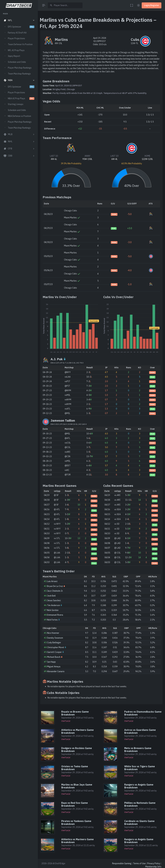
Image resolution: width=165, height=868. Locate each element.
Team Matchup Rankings (19, 74)
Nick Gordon (53, 610)
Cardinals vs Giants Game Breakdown (139, 822)
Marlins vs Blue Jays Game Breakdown (77, 786)
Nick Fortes (52, 620)
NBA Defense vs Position (19, 116)
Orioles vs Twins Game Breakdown (75, 768)
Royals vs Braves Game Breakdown (75, 713)
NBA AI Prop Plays (21, 98)
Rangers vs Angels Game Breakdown (139, 786)
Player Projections (16, 38)
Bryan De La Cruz (55, 586)
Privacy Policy (154, 863)
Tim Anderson (54, 605)
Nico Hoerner (53, 633)
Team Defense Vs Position (20, 44)
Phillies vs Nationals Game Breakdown (140, 804)
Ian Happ (51, 662)
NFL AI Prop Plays (16, 50)
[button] (19, 20)
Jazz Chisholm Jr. (55, 591)
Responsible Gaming (122, 863)
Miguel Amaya (54, 667)
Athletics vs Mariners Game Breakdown (78, 731)
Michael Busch (54, 657)
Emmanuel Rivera (55, 615)
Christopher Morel (56, 647)
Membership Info (153, 867)
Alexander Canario (56, 671)
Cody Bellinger (54, 643)
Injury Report (14, 56)
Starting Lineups (16, 104)
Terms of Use (139, 863)
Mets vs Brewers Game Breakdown (138, 750)
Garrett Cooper (54, 652)
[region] (19, 437)
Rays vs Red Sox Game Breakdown (75, 804)
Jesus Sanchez (54, 600)
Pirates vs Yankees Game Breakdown (76, 822)
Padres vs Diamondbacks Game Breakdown (143, 713)
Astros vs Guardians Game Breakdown (140, 731)
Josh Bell (51, 596)
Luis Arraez (52, 581)
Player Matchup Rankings (20, 68)
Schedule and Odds (17, 62)
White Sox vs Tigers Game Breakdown (140, 768)
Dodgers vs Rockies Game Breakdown (77, 750)
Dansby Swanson (55, 638)
